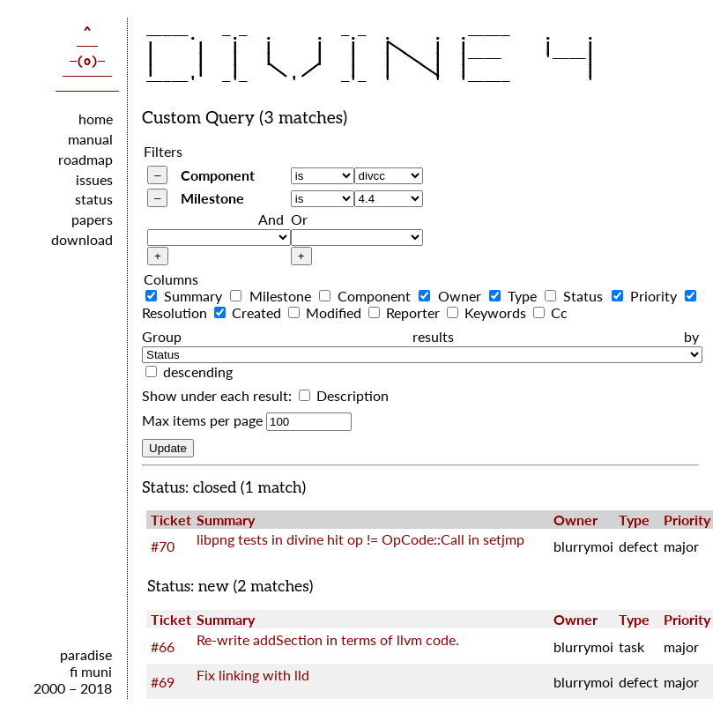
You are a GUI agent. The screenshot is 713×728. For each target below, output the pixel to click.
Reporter (406, 312)
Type (515, 296)
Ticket (171, 520)
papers (92, 219)
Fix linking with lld (253, 675)
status (94, 199)
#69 (163, 682)
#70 (163, 546)
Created (249, 312)
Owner (452, 296)
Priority (646, 296)
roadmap (85, 159)
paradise (86, 654)
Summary (186, 296)
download (82, 239)
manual (90, 139)
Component (218, 175)
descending (198, 371)
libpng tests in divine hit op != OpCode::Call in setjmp (360, 539)
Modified (327, 312)
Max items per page (202, 420)
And (271, 219)
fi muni (91, 671)
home (96, 119)
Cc (550, 312)
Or (299, 219)
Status (576, 296)
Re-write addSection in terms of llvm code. (328, 639)
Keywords (488, 312)
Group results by (420, 336)
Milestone (212, 198)
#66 (163, 646)
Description (344, 395)
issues (94, 179)
